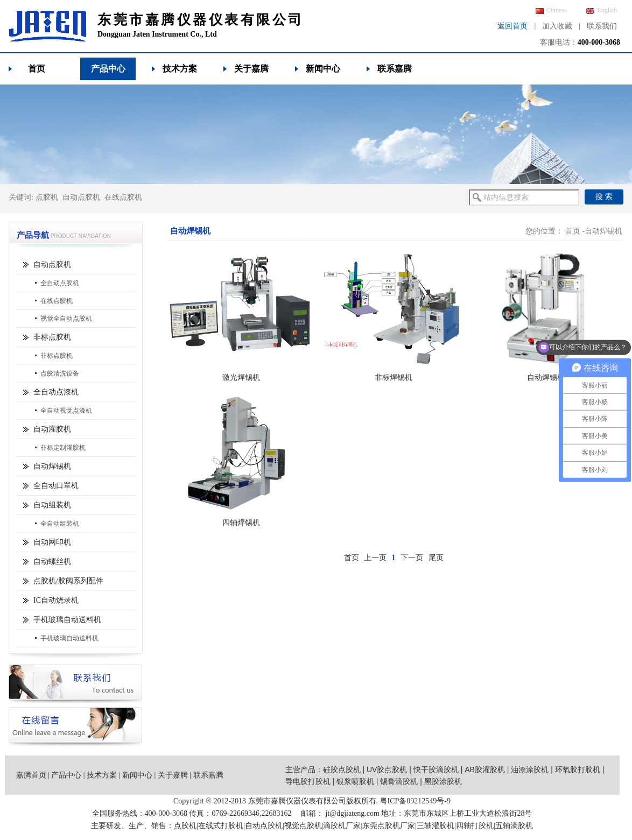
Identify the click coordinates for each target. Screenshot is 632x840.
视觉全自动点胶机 (66, 319)
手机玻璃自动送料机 (67, 620)
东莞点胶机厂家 (389, 826)
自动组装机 (52, 505)
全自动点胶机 (60, 283)
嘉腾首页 (31, 775)
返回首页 (512, 26)
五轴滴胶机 (514, 826)
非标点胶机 (52, 337)
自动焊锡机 (52, 466)
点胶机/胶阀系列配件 (68, 581)
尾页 (436, 558)
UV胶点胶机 (387, 770)
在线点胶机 (123, 197)
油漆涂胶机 (530, 770)
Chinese (552, 10)
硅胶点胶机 (342, 770)
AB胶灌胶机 (485, 770)
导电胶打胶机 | (311, 781)
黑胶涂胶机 (443, 781)
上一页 (375, 558)
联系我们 (602, 26)
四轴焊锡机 (241, 523)
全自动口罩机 (56, 486)
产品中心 (108, 69)
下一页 (412, 558)
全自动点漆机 (56, 392)
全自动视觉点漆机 (66, 411)
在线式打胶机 (221, 826)
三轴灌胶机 (436, 826)
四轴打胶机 (475, 826)
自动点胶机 (81, 197)
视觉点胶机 (303, 826)
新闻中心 (323, 69)
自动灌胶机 (52, 429)
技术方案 (180, 69)
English (602, 10)
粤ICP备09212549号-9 (415, 801)
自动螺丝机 (52, 562)
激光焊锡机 (241, 377)
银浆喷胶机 (355, 781)
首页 (37, 69)
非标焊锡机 (394, 377)
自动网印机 (52, 542)
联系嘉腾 (395, 69)
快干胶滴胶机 (436, 770)
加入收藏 (557, 26)
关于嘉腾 (251, 69)
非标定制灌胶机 (63, 448)
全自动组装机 (60, 524)
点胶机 (47, 197)
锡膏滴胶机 (399, 781)
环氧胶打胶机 (578, 770)
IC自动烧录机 (56, 600)
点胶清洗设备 (60, 373)
